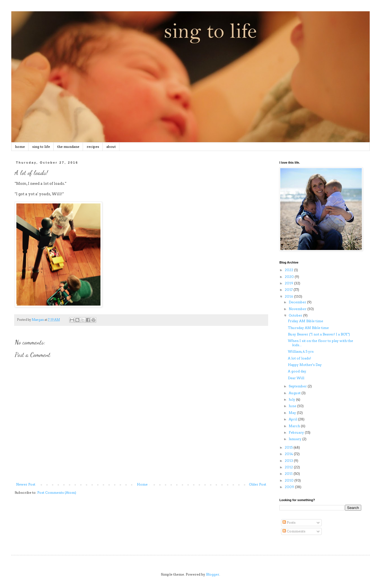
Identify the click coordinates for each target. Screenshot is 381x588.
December (298, 302)
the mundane (68, 147)
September (298, 386)
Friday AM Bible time (306, 321)
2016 (289, 296)
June (293, 406)
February (297, 432)
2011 (289, 474)
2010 (290, 480)
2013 (289, 461)
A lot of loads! (299, 358)
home (20, 147)
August (295, 393)
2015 (289, 447)
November (298, 309)
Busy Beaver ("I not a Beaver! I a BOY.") (319, 334)
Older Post (258, 484)
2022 (289, 270)
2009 (290, 487)
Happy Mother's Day (305, 365)
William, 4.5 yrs (301, 351)
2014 (289, 454)
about (111, 147)
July (292, 399)
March (295, 426)
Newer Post (26, 484)
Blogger (213, 574)
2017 (289, 290)
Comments (294, 531)
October (296, 315)
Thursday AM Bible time (308, 328)
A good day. (297, 371)
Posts (289, 522)
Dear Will (296, 378)
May (293, 413)
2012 (289, 467)
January (295, 439)
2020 (290, 277)
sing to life (41, 147)
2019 (289, 283)
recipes (93, 147)
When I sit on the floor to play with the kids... (320, 343)
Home (142, 484)
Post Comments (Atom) (57, 492)
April (293, 419)
